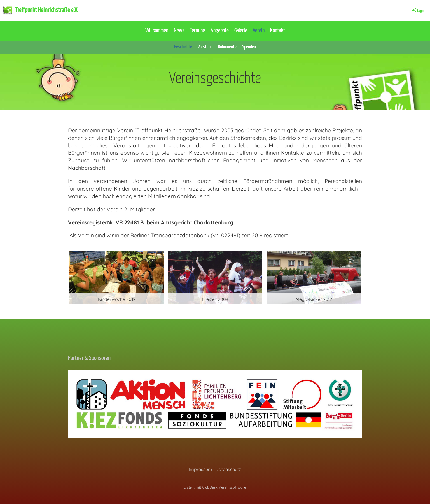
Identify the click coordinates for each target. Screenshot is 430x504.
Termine (198, 31)
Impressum (200, 469)
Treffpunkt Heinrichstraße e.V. (47, 10)
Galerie (241, 31)
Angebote (220, 31)
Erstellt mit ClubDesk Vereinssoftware (215, 487)
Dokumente (227, 47)
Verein (259, 31)
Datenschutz (228, 469)
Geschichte (183, 47)
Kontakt (278, 31)
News (179, 31)
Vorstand (205, 47)
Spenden (249, 47)
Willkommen (157, 31)
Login (418, 11)
